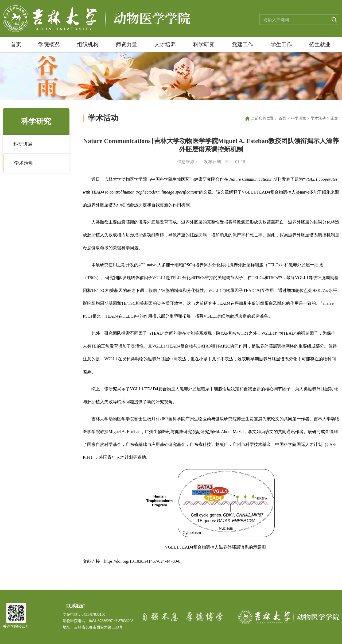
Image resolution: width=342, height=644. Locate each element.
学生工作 (281, 44)
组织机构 (88, 44)
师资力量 (126, 44)
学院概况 (49, 44)
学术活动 (24, 163)
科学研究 (204, 44)
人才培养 (165, 44)
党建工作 (243, 44)
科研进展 (23, 144)
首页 (16, 44)
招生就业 (320, 44)
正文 (334, 118)
